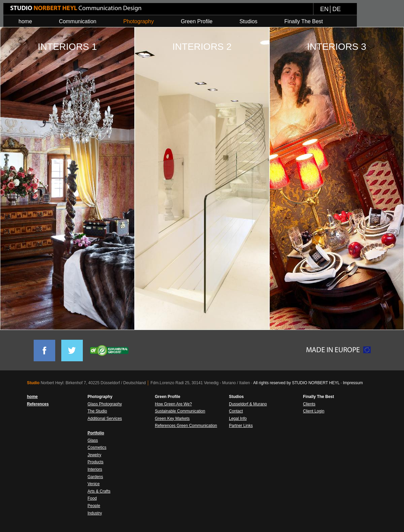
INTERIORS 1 (67, 47)
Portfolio (96, 433)
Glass (93, 440)
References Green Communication (186, 426)
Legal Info (238, 419)
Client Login (314, 411)
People (94, 506)
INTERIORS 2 (202, 47)
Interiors (95, 469)
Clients (309, 404)
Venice (94, 484)
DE (336, 9)
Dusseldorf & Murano (248, 404)
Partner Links (241, 426)
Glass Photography (105, 404)
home (32, 397)
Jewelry (94, 455)
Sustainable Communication (180, 411)
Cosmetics (97, 447)
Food (92, 498)
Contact (236, 411)
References (38, 404)
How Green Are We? (173, 404)
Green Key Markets (172, 419)
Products (95, 462)
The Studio (97, 411)
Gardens (95, 477)
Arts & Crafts (99, 491)
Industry (95, 513)
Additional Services (105, 419)
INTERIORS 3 (337, 47)
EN (324, 9)
